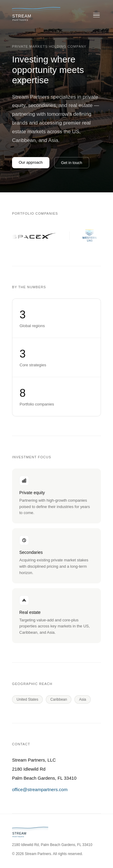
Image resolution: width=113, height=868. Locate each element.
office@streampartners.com (40, 789)
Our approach (31, 162)
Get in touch (72, 163)
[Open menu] (96, 15)
